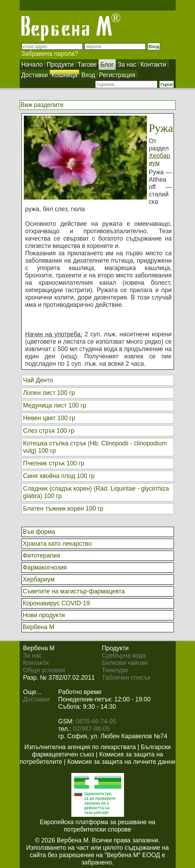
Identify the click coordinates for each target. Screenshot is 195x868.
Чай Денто (38, 380)
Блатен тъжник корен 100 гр (63, 509)
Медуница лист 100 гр (55, 405)
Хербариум (160, 159)
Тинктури (115, 670)
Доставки (36, 699)
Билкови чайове (125, 663)
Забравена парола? (50, 54)
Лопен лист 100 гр (49, 393)
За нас (33, 655)
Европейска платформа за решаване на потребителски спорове (97, 826)
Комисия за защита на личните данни (121, 762)
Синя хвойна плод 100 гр (59, 476)
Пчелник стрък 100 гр (54, 463)
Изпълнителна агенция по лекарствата (80, 747)
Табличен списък (126, 678)
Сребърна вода (124, 655)
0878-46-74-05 (96, 721)
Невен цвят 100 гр (49, 418)
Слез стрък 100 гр (49, 431)
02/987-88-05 (92, 729)
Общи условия (44, 670)
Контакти (36, 663)
